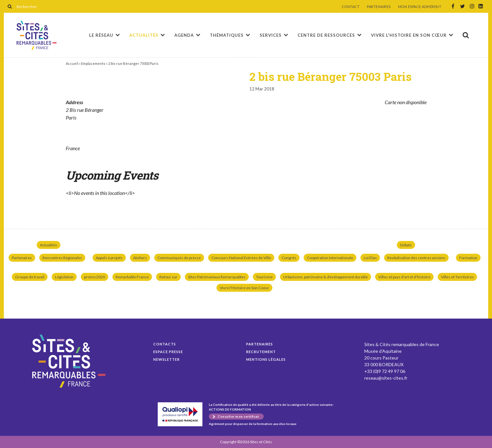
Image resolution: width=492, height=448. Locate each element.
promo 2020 (95, 277)
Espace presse (168, 352)
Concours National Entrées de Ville (241, 258)
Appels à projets (109, 258)
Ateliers (140, 258)
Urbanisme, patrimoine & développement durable (325, 277)
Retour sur (168, 277)
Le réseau (101, 35)
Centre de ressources (326, 35)
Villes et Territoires (457, 277)
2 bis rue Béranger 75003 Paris (37, 35)
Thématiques (227, 35)
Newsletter (167, 359)
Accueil (72, 63)
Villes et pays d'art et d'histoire (404, 277)
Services (271, 35)
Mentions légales (266, 359)
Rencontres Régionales (62, 258)
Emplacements (93, 63)
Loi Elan (370, 258)
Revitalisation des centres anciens (416, 258)
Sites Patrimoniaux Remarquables (217, 277)
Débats (406, 245)
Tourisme (264, 277)
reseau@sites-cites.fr (386, 378)
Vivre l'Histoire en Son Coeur (244, 288)
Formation (468, 258)
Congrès (289, 258)
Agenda (184, 35)
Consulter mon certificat (238, 416)
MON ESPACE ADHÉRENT (420, 7)
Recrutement (261, 352)
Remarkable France (132, 277)
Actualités (144, 35)
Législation (64, 277)
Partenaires (22, 258)
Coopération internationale (330, 258)
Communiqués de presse (179, 258)
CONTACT (351, 7)
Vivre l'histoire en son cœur (409, 35)
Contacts (165, 344)
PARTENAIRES (379, 7)
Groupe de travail (30, 277)
